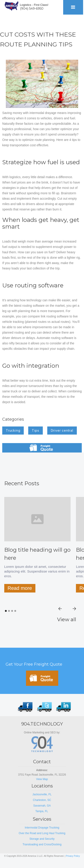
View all (67, 620)
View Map (42, 779)
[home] (10, 5)
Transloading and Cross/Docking (42, 844)
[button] (73, 7)
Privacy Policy (73, 856)
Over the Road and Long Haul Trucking (42, 833)
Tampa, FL (42, 811)
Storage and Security (42, 839)
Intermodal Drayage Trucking (42, 828)
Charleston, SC (42, 800)
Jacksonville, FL (42, 794)
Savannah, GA (42, 806)
